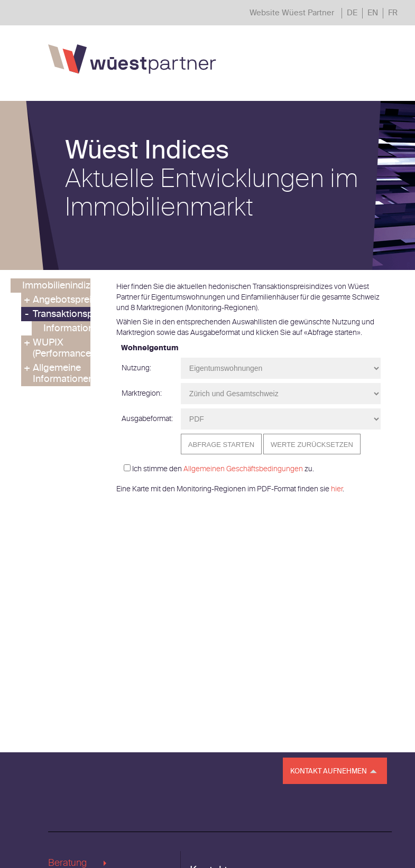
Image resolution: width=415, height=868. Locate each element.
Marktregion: (142, 393)
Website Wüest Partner (292, 13)
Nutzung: (136, 368)
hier (337, 489)
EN (373, 13)
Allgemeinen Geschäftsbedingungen (243, 469)
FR (393, 13)
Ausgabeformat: (147, 419)
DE (352, 13)
